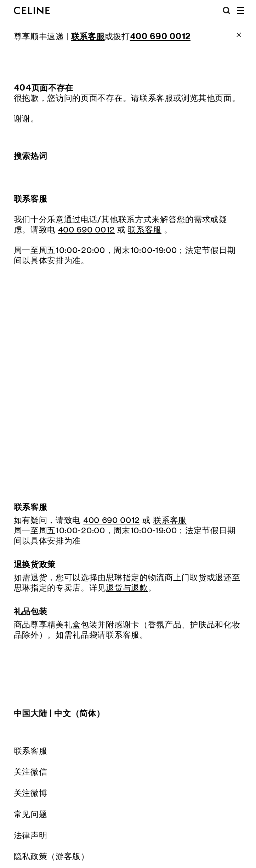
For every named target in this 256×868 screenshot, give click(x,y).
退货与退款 (127, 588)
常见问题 (31, 814)
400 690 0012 (86, 229)
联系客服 (31, 751)
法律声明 (31, 835)
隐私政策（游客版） (52, 856)
